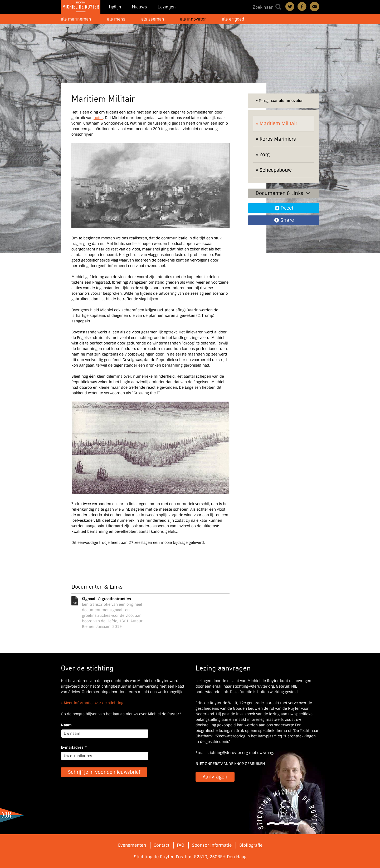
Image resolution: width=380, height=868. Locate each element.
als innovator (193, 19)
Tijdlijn (115, 7)
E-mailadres (74, 747)
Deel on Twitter (290, 7)
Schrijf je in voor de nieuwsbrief (104, 772)
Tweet (287, 208)
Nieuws (139, 7)
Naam (66, 725)
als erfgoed (233, 19)
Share (287, 220)
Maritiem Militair (278, 124)
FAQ (181, 845)
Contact (314, 7)
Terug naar (281, 101)
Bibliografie (251, 845)
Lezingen (167, 7)
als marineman (76, 19)
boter (98, 118)
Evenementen (132, 845)
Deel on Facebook (302, 7)
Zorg (265, 155)
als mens (116, 19)
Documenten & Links (283, 193)
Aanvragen (215, 777)
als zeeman (153, 19)
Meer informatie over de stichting (94, 703)
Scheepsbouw (276, 170)
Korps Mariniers (278, 139)
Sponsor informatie (212, 845)
